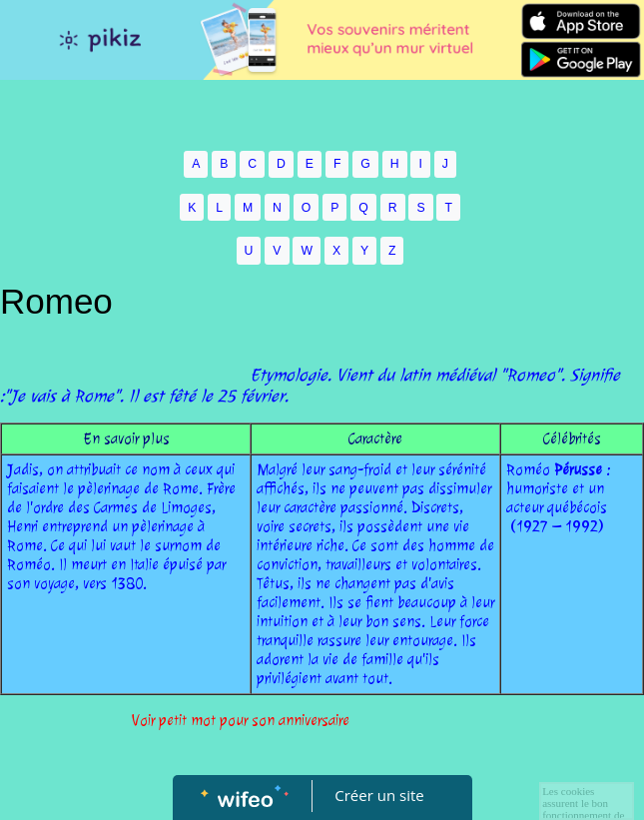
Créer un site (379, 795)
